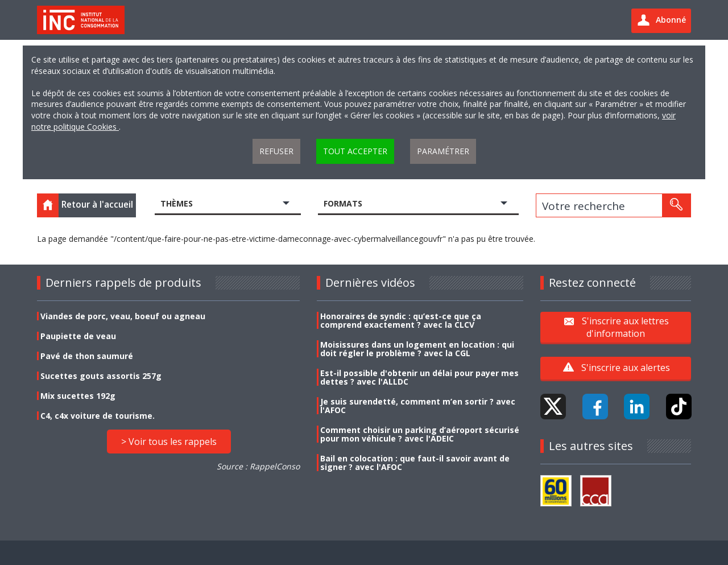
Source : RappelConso (258, 466)
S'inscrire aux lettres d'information (625, 327)
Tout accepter (355, 151)
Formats (343, 203)
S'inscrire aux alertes (626, 368)
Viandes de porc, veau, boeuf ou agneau (123, 316)
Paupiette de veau (78, 336)
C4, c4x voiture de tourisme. (98, 416)
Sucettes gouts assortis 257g (101, 376)
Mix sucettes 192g (78, 396)
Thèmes (177, 203)
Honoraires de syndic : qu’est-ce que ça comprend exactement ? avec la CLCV (401, 320)
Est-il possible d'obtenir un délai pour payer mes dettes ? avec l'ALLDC (419, 377)
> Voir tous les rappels (169, 442)
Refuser (276, 151)
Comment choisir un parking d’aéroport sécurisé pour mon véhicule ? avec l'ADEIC (420, 434)
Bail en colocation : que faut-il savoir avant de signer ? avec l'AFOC (415, 463)
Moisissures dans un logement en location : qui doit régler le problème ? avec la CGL (417, 349)
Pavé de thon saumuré (87, 356)
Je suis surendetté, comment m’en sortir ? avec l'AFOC (418, 406)
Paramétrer (443, 151)
